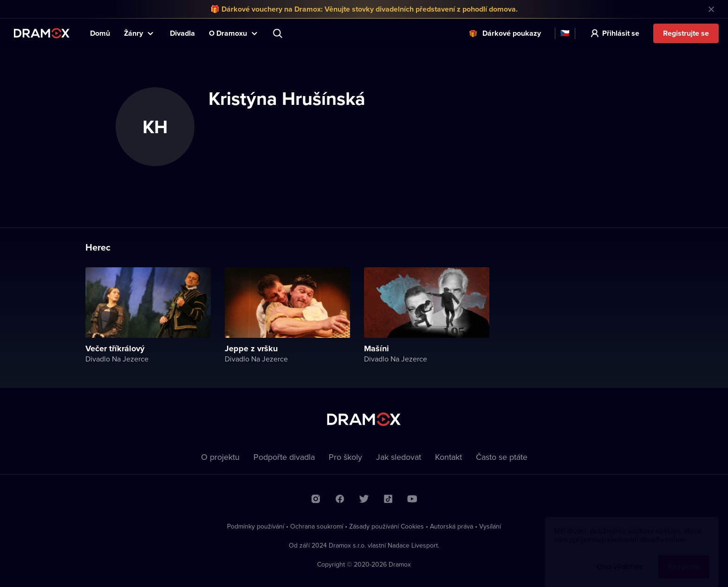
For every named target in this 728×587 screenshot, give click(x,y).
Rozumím (684, 558)
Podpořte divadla (284, 457)
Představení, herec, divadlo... (279, 33)
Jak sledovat (399, 457)
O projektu (220, 457)
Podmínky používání (256, 526)
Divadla (182, 33)
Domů (100, 33)
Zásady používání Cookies (387, 526)
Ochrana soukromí (317, 526)
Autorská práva (452, 526)
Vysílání (490, 526)
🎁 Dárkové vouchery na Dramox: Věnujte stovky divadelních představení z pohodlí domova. (364, 9)
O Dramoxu (228, 33)
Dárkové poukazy (512, 33)
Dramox (42, 33)
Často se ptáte (502, 457)
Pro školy (345, 457)
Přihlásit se (621, 33)
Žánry (133, 33)
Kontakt (448, 457)
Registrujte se (686, 33)
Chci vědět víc (620, 558)
